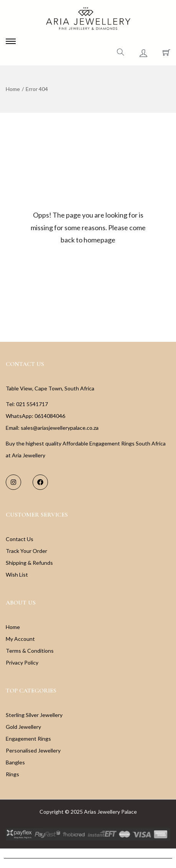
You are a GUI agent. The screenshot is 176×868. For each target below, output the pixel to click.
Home (13, 89)
